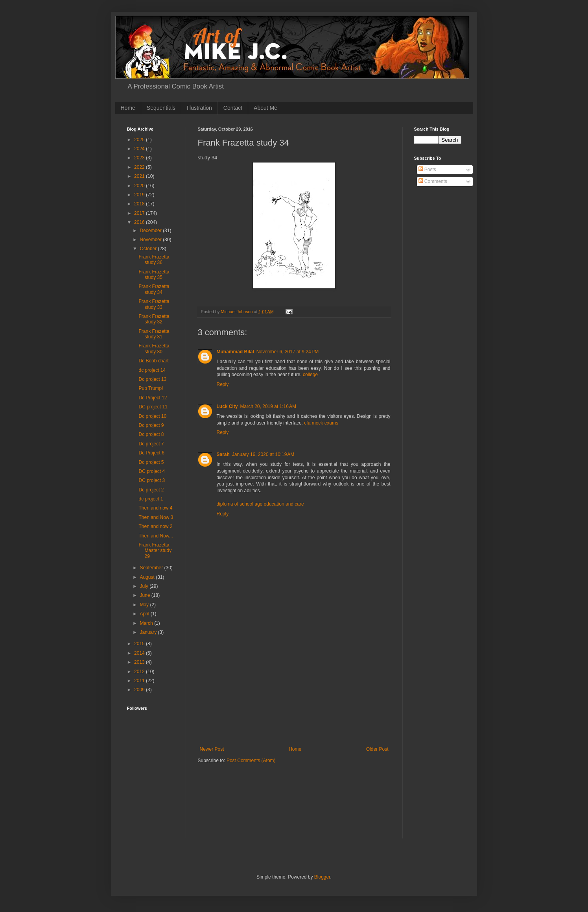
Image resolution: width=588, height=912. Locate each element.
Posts (427, 170)
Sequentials (161, 108)
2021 (140, 176)
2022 (140, 167)
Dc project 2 (151, 490)
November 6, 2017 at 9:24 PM (288, 352)
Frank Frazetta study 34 (154, 289)
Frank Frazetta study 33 (154, 304)
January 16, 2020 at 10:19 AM (263, 454)
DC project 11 (153, 407)
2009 (140, 690)
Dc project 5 (151, 462)
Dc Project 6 (151, 453)
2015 (140, 644)
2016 (140, 222)
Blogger (322, 877)
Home (128, 108)
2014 (140, 653)
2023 (140, 158)
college (310, 375)
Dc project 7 (151, 444)
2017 (140, 213)
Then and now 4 (155, 508)
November (151, 240)
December (151, 231)
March (147, 623)
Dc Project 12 (153, 398)
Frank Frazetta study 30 (154, 349)
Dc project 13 (152, 379)
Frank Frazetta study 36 (154, 260)
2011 (140, 681)
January (149, 632)
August (148, 577)
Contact (233, 108)
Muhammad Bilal (235, 352)
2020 (140, 186)
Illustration (199, 108)
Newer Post (212, 749)
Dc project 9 (151, 425)
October (149, 249)
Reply (223, 384)
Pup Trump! (151, 388)
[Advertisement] (294, 687)
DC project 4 (152, 471)
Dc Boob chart (153, 361)
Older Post (377, 749)
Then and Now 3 (156, 517)
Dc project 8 (151, 434)
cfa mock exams (321, 423)
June (145, 595)
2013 (140, 662)
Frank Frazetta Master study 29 (155, 551)
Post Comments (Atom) (251, 761)
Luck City (227, 406)
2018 (140, 204)
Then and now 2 (155, 526)
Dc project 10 (152, 416)
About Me (265, 108)
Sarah (223, 454)
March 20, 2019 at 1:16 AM (268, 406)
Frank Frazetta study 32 (154, 319)
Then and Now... (156, 536)
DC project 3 (152, 480)
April (145, 614)
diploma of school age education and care (260, 504)
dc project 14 (152, 370)
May (145, 605)
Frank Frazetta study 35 (154, 275)
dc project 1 (151, 499)
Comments (433, 181)
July (145, 586)
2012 (140, 672)
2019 (140, 195)
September (152, 568)
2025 (140, 140)
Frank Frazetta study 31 (154, 334)
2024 (140, 149)
